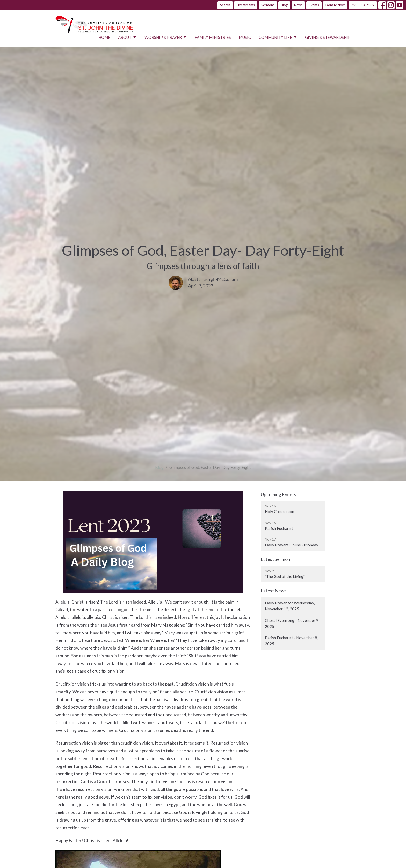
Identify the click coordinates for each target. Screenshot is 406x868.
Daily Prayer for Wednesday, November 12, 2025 (290, 606)
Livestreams (246, 5)
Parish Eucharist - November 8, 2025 (291, 641)
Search (225, 5)
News (298, 5)
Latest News (274, 591)
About (127, 37)
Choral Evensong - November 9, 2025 (292, 623)
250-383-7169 (363, 5)
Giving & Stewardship (328, 37)
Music (245, 37)
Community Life (278, 37)
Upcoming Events (278, 494)
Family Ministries (213, 37)
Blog (284, 5)
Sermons (268, 5)
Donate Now (335, 5)
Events (314, 5)
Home (104, 37)
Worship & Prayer (166, 37)
